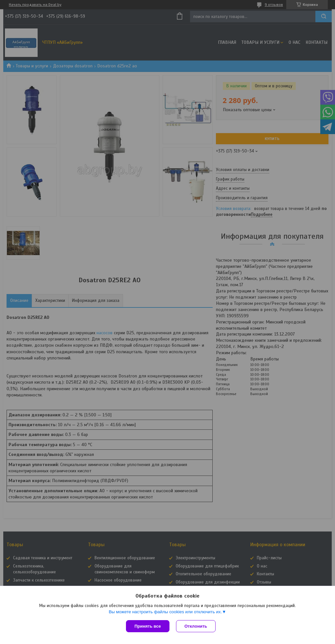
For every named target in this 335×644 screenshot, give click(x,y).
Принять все (148, 626)
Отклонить (196, 626)
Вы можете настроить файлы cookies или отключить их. (165, 612)
